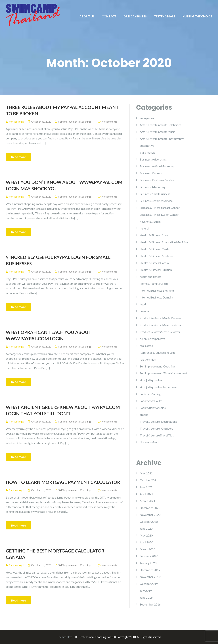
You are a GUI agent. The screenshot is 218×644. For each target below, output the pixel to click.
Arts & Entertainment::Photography (162, 139)
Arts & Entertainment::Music (158, 132)
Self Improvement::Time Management (163, 373)
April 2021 (146, 494)
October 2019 (149, 584)
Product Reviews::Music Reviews (160, 325)
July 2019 (146, 591)
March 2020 (147, 549)
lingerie (144, 311)
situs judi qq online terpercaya (158, 387)
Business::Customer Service (157, 180)
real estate (146, 346)
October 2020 (149, 522)
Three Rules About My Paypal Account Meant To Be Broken (62, 110)
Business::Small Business (155, 194)
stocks (144, 415)
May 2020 (146, 535)
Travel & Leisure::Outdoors (157, 428)
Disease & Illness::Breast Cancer (160, 208)
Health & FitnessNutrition (156, 270)
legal (143, 304)
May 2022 (146, 473)
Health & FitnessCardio (154, 263)
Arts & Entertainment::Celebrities (161, 125)
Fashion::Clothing (151, 221)
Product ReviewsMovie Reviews (160, 332)
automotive (147, 146)
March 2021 (147, 501)
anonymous (147, 118)
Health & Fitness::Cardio (155, 249)
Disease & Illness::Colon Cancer (159, 215)
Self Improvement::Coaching (75, 122)
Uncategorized (149, 442)
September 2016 (150, 604)
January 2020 (148, 563)
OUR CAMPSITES (135, 16)
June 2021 (146, 487)
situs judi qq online (151, 380)
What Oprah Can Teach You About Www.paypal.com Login (49, 335)
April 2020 (146, 542)
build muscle (148, 152)
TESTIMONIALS (165, 16)
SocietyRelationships (153, 408)
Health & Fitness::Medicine (157, 256)
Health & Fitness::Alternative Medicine (164, 242)
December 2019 (150, 570)
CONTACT (109, 16)
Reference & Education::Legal (158, 353)
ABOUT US (87, 16)
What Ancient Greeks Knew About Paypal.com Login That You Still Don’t (63, 410)
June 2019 (146, 597)
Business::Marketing (153, 187)
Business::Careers (151, 173)
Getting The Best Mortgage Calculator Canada (55, 554)
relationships (148, 359)
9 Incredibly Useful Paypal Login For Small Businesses (58, 260)
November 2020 (150, 515)
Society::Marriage (151, 394)
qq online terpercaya (152, 339)
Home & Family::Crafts (154, 284)
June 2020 (146, 528)
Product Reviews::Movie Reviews (161, 318)
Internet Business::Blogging (157, 290)
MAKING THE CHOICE (197, 16)
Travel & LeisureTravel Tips (157, 435)
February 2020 (149, 556)
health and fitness (151, 277)
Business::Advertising (153, 159)
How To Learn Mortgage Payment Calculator (63, 482)
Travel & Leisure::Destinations (158, 421)
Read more (19, 157)
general (144, 228)
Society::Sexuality (151, 401)
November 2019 (150, 577)
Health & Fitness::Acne (154, 235)
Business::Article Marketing (157, 166)
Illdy (69, 637)
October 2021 (149, 480)
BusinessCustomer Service (156, 201)
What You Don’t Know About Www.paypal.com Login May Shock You (64, 185)
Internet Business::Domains (157, 297)
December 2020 (150, 508)
